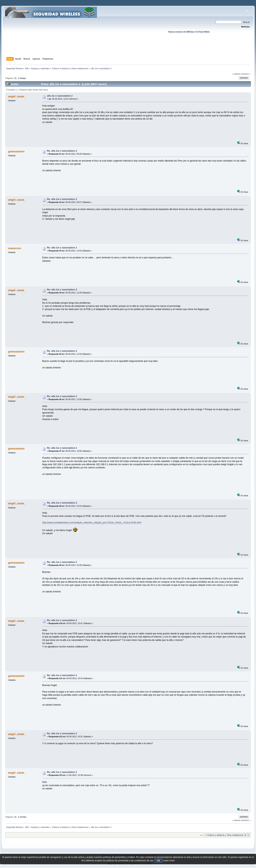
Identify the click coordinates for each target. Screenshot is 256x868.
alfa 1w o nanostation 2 (60, 96)
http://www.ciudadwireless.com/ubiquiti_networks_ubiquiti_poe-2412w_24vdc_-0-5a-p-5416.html (92, 523)
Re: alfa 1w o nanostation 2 (62, 151)
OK (159, 861)
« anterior (236, 74)
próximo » (246, 74)
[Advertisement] (128, 49)
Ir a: (202, 835)
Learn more (169, 861)
